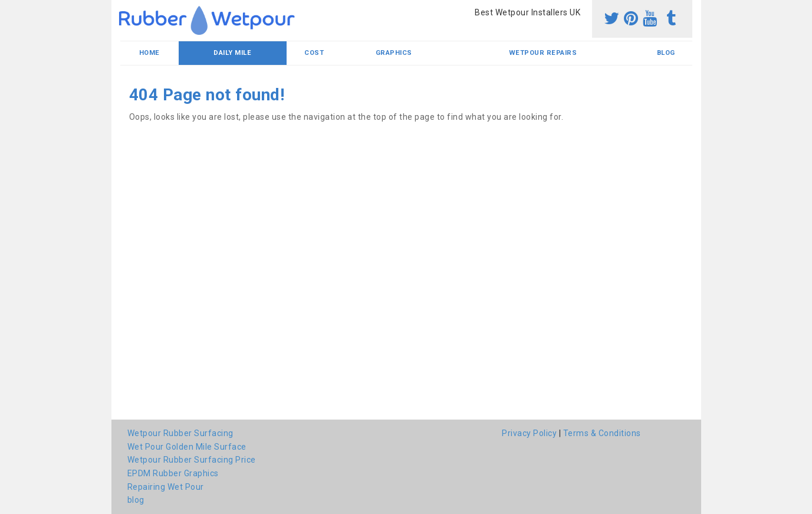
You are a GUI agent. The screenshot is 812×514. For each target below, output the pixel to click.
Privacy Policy (529, 433)
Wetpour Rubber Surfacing (180, 433)
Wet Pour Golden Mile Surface (187, 447)
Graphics (394, 53)
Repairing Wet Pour (166, 487)
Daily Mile (232, 53)
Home (149, 53)
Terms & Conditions (602, 433)
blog (666, 53)
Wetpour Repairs (543, 53)
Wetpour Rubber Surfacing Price (192, 460)
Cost (314, 53)
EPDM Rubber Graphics (173, 473)
